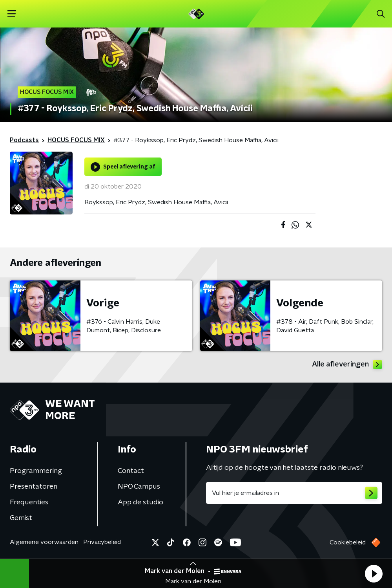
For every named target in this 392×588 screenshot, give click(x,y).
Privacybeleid (102, 542)
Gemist (21, 518)
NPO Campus (139, 487)
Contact (131, 471)
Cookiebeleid (348, 542)
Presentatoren (34, 487)
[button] (374, 573)
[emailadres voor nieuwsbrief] (294, 493)
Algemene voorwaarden (44, 542)
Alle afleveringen (347, 365)
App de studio (140, 502)
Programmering (36, 471)
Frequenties (29, 502)
